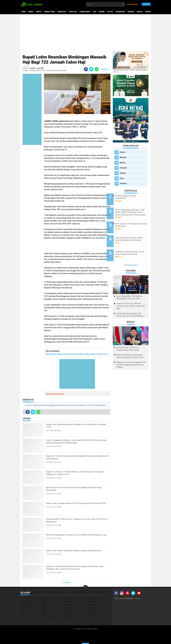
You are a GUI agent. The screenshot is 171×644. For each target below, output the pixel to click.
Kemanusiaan (25, 605)
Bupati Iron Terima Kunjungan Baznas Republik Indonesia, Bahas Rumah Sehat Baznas (77, 459)
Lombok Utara (92, 608)
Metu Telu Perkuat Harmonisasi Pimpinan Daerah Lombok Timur (130, 346)
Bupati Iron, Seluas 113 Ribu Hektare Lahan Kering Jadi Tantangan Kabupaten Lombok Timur (75, 476)
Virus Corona (25, 620)
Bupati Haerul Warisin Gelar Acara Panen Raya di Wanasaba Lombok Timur (77, 354)
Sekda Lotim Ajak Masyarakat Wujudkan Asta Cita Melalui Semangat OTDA (76, 427)
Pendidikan (149, 12)
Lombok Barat (85, 12)
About (117, 599)
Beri (22, 599)
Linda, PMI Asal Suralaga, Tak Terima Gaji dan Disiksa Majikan (130, 305)
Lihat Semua (66, 583)
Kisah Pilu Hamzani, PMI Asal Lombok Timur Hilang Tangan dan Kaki (131, 296)
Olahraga (90, 611)
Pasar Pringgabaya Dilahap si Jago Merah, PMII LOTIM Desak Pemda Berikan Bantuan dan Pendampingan (78, 445)
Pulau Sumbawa (48, 617)
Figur (122, 178)
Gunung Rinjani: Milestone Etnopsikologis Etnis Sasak (128, 339)
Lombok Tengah (48, 608)
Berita (39, 12)
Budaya (140, 12)
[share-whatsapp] (97, 69)
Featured (123, 168)
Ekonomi (131, 12)
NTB (95, 12)
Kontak (141, 599)
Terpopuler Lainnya (131, 255)
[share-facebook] (86, 69)
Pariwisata (62, 12)
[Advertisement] (85, 33)
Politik (110, 12)
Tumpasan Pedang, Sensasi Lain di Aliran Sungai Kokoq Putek (133, 246)
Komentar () (105, 69)
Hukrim (102, 12)
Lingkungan (120, 12)
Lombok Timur (49, 12)
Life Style (68, 605)
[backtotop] (85, 587)
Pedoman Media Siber (129, 599)
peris (44, 620)
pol (66, 620)
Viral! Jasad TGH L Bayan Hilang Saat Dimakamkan (132, 221)
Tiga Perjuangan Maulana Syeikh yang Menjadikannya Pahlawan (133, 234)
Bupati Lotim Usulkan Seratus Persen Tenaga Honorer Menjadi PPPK (76, 506)
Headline (123, 183)
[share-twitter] (91, 69)
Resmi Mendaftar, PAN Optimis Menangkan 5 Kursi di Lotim (129, 288)
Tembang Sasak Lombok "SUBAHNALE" (132, 197)
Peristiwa (73, 12)
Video (88, 617)
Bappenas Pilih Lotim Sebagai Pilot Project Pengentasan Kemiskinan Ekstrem (131, 355)
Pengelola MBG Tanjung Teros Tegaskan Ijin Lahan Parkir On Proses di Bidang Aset (75, 522)
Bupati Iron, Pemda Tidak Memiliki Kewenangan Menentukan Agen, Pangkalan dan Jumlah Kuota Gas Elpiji (78, 571)
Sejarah (123, 173)
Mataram (24, 611)
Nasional (68, 611)
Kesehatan (46, 605)
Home (23, 12)
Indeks (31, 12)
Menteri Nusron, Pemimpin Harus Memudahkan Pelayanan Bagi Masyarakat (78, 490)
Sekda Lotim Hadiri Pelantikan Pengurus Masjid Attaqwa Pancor (78, 553)
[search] (105, 4)
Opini (22, 614)
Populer (146, 4)
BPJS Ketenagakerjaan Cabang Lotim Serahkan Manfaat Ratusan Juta (77, 537)
